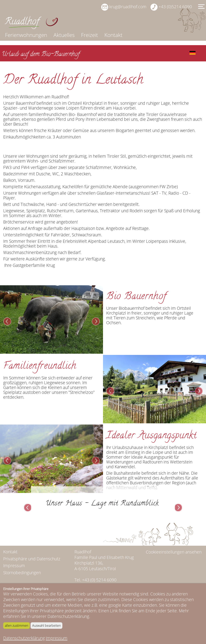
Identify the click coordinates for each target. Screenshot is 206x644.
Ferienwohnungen (26, 35)
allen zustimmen (16, 626)
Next (96, 352)
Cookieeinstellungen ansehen (174, 583)
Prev (7, 352)
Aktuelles (64, 35)
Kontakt (113, 35)
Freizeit (90, 35)
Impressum (57, 638)
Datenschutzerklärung (24, 638)
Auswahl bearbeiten (46, 626)
